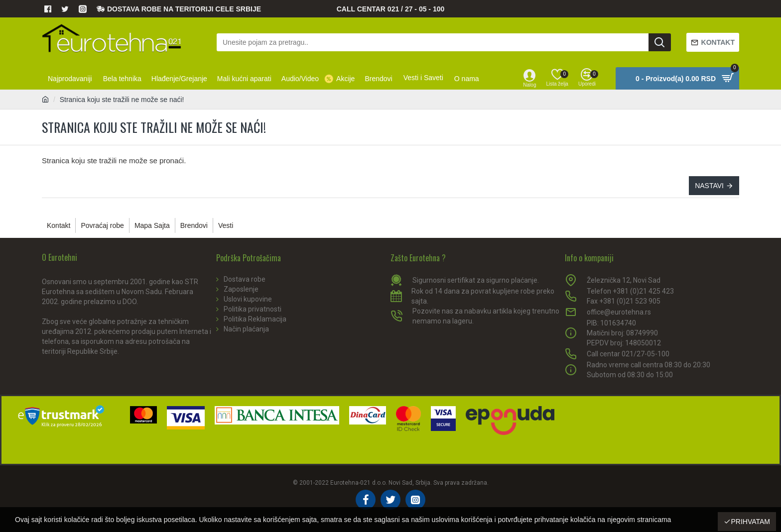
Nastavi (709, 186)
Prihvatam (750, 522)
